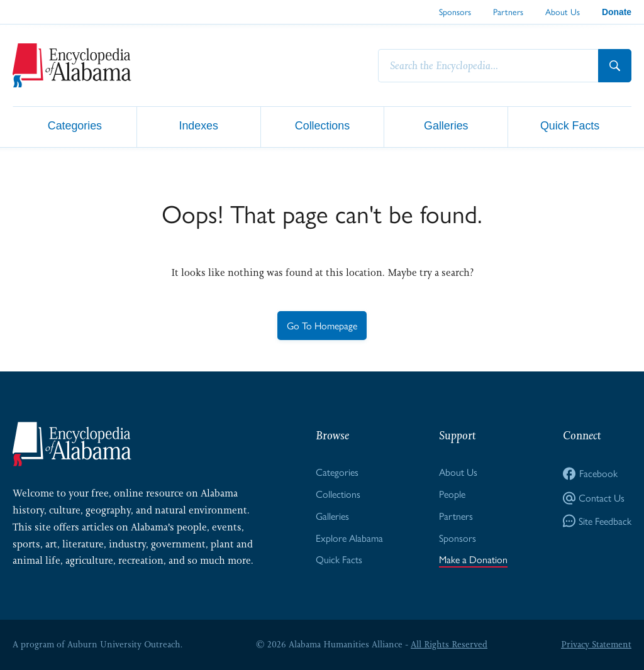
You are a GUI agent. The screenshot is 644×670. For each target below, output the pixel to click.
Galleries (446, 126)
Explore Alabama (349, 538)
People (452, 494)
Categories (75, 126)
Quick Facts (570, 126)
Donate (617, 12)
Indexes (198, 126)
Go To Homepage (322, 325)
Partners (508, 11)
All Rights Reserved (449, 644)
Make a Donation (473, 559)
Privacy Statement (596, 644)
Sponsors (455, 11)
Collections (322, 126)
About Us (563, 11)
